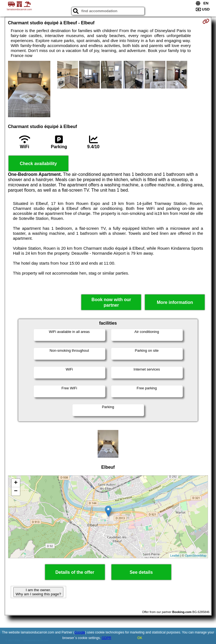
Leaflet (175, 556)
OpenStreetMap (196, 556)
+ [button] (16, 483)
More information (175, 302)
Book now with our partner (111, 302)
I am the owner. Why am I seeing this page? (38, 592)
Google (80, 632)
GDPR (107, 638)
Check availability (38, 164)
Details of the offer (75, 572)
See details (141, 572)
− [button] (16, 491)
